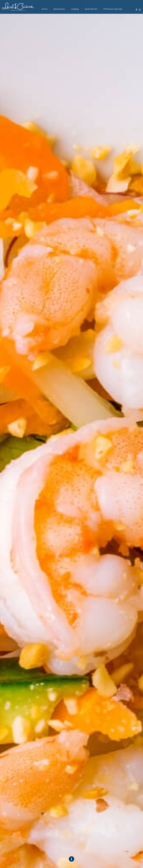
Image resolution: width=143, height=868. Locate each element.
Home (45, 9)
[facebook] (136, 10)
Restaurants (59, 9)
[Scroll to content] (71, 859)
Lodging (75, 9)
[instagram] (140, 10)
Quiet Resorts (91, 9)
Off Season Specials (113, 9)
